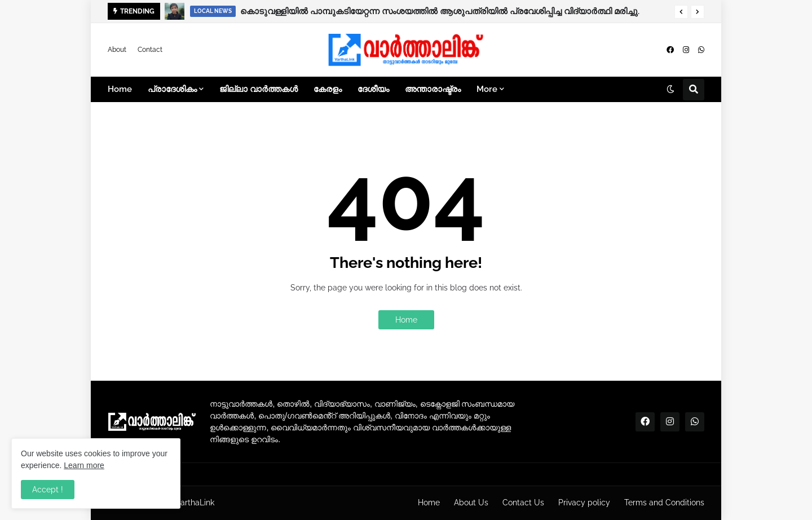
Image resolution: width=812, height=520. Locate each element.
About (117, 50)
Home (406, 320)
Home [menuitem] (120, 89)
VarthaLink (195, 503)
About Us (471, 503)
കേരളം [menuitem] (328, 89)
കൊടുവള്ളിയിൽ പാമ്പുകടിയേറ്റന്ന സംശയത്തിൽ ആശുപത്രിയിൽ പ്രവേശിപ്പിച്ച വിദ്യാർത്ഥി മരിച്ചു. (440, 11)
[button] (681, 12)
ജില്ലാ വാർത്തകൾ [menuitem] (259, 89)
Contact (150, 50)
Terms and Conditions (664, 503)
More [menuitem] (487, 89)
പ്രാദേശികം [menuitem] (172, 89)
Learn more (84, 465)
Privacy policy (584, 503)
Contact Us (523, 503)
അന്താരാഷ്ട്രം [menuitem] (433, 89)
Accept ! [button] (48, 490)
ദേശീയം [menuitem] (373, 89)
